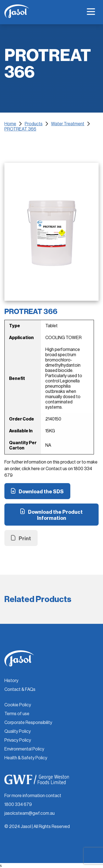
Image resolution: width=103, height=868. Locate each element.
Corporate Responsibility (28, 723)
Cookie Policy (18, 705)
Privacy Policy (18, 740)
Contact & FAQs (20, 689)
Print (25, 539)
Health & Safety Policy (26, 758)
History (11, 681)
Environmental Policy (24, 749)
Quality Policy (18, 731)
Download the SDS (41, 492)
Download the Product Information (55, 515)
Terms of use (17, 714)
